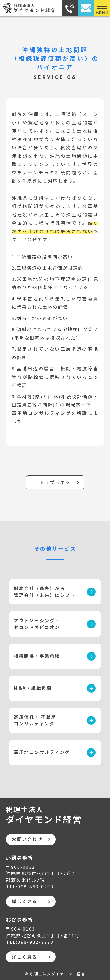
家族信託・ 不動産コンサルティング (35, 720)
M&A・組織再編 (33, 688)
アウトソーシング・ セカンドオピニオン (37, 624)
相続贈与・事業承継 (37, 656)
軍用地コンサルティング (42, 752)
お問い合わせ (27, 839)
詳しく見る (25, 901)
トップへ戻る (55, 482)
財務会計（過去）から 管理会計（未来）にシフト (45, 592)
